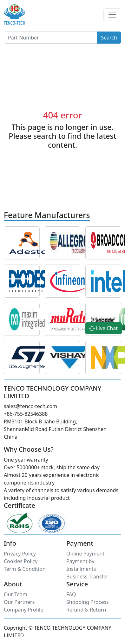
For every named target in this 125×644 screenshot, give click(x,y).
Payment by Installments (81, 565)
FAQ (71, 594)
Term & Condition (25, 569)
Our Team (16, 594)
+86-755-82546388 (26, 414)
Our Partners (19, 602)
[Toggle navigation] (112, 15)
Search (109, 38)
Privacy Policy (20, 554)
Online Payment (85, 554)
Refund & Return (86, 610)
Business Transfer (87, 577)
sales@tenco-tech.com (30, 406)
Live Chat (104, 328)
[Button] (50, 38)
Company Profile (23, 610)
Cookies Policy (21, 561)
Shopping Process (88, 602)
